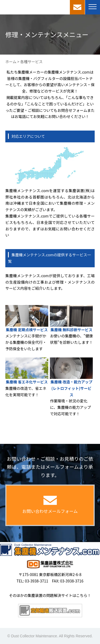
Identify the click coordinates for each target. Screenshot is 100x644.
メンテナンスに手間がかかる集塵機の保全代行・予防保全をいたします (26, 342)
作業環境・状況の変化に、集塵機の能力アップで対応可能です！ (70, 407)
